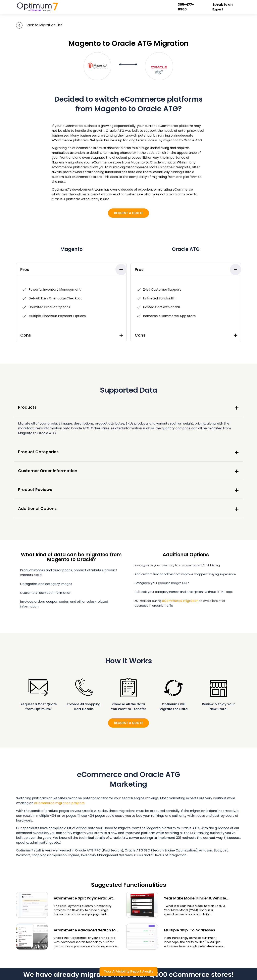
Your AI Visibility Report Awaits (129, 971)
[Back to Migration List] (19, 25)
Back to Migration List (44, 25)
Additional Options (37, 508)
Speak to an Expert (223, 7)
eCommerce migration (180, 601)
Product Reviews (35, 490)
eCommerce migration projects (59, 803)
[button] (71, 270)
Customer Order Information (48, 471)
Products (27, 407)
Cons (26, 335)
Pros (25, 269)
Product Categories (38, 452)
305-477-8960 (186, 7)
